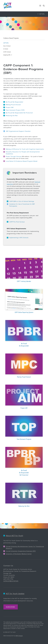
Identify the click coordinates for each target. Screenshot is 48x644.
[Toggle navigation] (40, 6)
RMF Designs (19, 636)
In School (6, 49)
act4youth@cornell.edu (11, 581)
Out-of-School (7, 46)
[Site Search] (44, 6)
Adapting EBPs (8, 55)
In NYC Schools (7, 52)
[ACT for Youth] (7, 6)
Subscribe (10, 607)
